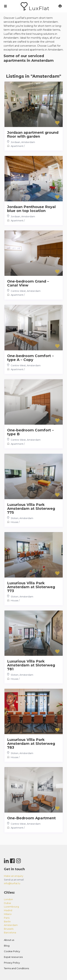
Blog (7, 946)
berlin (7, 921)
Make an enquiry (14, 876)
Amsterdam (28, 142)
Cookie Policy (12, 951)
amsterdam (11, 925)
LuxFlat (39, 8)
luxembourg (11, 907)
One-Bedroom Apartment (31, 818)
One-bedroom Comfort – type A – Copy (30, 358)
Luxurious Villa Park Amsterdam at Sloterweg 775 (31, 509)
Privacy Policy (12, 963)
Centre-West (18, 291)
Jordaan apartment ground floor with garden (33, 134)
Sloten (15, 518)
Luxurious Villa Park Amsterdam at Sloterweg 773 (31, 587)
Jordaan (15, 142)
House (14, 522)
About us (9, 940)
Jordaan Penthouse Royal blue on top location (31, 209)
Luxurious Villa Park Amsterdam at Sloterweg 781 (31, 665)
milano (8, 914)
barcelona (10, 932)
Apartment (17, 146)
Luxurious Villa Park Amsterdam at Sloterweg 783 (31, 744)
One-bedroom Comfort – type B (30, 432)
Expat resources (13, 957)
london (8, 899)
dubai (7, 903)
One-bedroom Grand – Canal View (28, 283)
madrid (8, 910)
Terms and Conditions (16, 968)
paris (7, 918)
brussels (9, 929)
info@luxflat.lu (12, 883)
